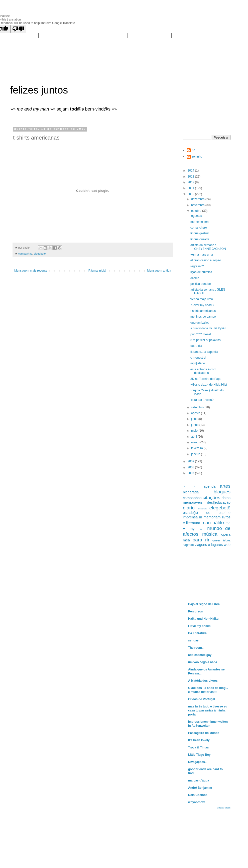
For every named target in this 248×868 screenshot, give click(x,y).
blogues (222, 492)
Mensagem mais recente (31, 271)
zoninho (197, 157)
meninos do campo (203, 317)
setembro (198, 407)
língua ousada (200, 239)
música (210, 534)
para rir (201, 540)
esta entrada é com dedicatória (203, 371)
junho (195, 425)
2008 (191, 467)
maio (195, 431)
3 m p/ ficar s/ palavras (206, 340)
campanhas (25, 254)
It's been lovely (199, 740)
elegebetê (40, 254)
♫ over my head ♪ (202, 305)
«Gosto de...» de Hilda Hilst (209, 385)
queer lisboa (221, 540)
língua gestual (200, 233)
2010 (191, 194)
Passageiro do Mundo (204, 733)
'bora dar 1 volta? (202, 400)
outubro (197, 211)
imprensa (190, 517)
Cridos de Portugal (202, 699)
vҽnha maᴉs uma (202, 255)
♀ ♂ (191, 486)
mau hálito (213, 523)
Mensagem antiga (159, 271)
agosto (196, 413)
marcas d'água (199, 780)
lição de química (201, 272)
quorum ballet (200, 323)
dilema (195, 278)
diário (189, 508)
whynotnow (196, 802)
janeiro (196, 454)
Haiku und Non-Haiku (203, 619)
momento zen (200, 222)
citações (211, 498)
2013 (191, 177)
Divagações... (198, 762)
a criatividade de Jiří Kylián (208, 328)
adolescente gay (200, 655)
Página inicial (97, 271)
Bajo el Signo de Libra (204, 604)
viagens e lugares (209, 545)
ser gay (193, 640)
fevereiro (197, 448)
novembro (198, 205)
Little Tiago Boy (199, 755)
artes (225, 486)
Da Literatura (197, 633)
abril (194, 437)
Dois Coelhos (198, 795)
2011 (191, 188)
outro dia (196, 346)
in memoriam (210, 517)
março (196, 442)
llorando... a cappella (204, 352)
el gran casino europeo (206, 260)
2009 (191, 461)
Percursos (196, 611)
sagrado (188, 545)
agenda (209, 486)
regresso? (197, 266)
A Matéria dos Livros (203, 681)
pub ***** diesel (201, 334)
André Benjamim (200, 788)
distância (202, 509)
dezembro (198, 199)
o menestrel (198, 358)
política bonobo (201, 284)
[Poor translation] (18, 29)
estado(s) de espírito (207, 513)
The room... (196, 648)
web (227, 545)
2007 (191, 473)
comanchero (199, 228)
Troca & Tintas (198, 747)
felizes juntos (39, 90)
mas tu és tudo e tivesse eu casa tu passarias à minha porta (208, 710)
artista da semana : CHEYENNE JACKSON (208, 247)
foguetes (196, 216)
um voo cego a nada (203, 662)
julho (195, 419)
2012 (191, 182)
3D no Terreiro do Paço (206, 379)
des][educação (219, 502)
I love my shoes (199, 626)
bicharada (191, 492)
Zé (193, 150)
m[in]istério (198, 363)
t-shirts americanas (203, 311)
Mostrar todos (224, 808)
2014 (191, 171)
